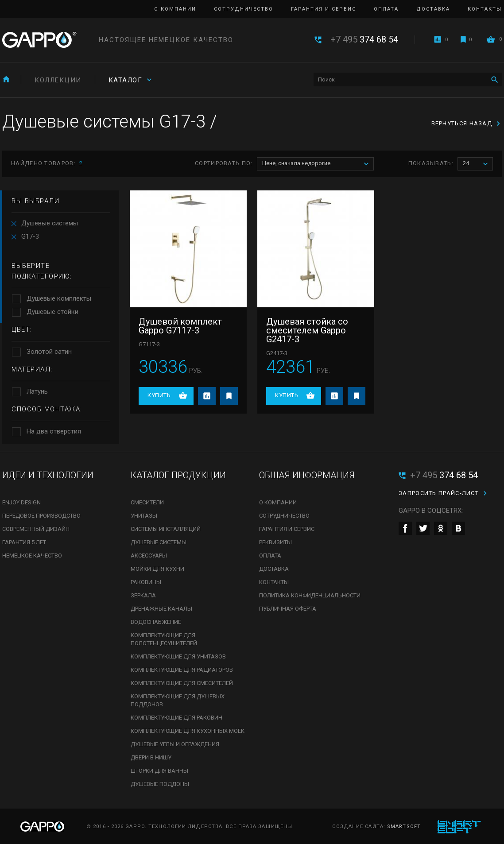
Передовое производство (41, 516)
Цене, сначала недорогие (318, 164)
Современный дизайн (36, 529)
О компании (175, 9)
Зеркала (143, 595)
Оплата (386, 9)
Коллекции (58, 80)
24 (478, 164)
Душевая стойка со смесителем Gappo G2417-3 (307, 330)
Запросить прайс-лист (439, 493)
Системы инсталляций (166, 529)
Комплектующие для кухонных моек (188, 731)
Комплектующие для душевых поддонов (178, 700)
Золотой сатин (49, 352)
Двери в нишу (151, 757)
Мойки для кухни (157, 569)
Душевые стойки (52, 312)
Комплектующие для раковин (176, 718)
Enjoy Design (21, 502)
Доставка (433, 9)
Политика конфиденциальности (310, 595)
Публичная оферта (288, 609)
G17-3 (30, 236)
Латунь (37, 391)
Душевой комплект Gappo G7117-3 (180, 326)
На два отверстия (54, 431)
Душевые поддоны (160, 784)
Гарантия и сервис (324, 9)
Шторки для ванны (159, 771)
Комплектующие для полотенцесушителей (164, 639)
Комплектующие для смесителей (182, 683)
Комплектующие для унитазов (178, 656)
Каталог (126, 80)
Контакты (485, 9)
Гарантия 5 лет (24, 542)
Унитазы (144, 516)
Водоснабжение (156, 622)
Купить (159, 395)
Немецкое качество (32, 556)
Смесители (147, 502)
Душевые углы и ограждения (175, 744)
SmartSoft (404, 827)
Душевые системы (50, 223)
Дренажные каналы (161, 609)
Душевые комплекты (59, 298)
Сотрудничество (244, 9)
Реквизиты (275, 542)
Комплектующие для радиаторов (182, 670)
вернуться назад (462, 123)
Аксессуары (149, 556)
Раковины (146, 582)
